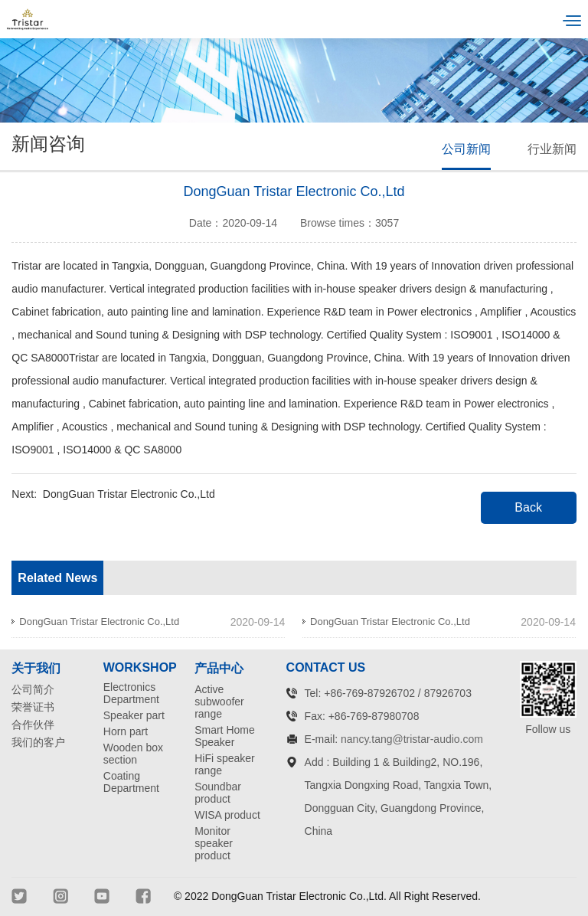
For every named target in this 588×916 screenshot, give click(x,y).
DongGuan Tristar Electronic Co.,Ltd (129, 494)
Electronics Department (131, 693)
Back (528, 507)
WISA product (227, 815)
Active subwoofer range (219, 702)
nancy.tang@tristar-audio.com (412, 739)
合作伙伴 (33, 725)
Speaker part (134, 715)
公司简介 (33, 689)
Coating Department (131, 782)
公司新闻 (466, 149)
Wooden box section (133, 754)
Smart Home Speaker (225, 736)
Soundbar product (218, 793)
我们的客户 (38, 742)
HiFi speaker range (225, 764)
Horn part (126, 731)
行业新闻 (552, 149)
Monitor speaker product (214, 843)
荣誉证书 (33, 707)
